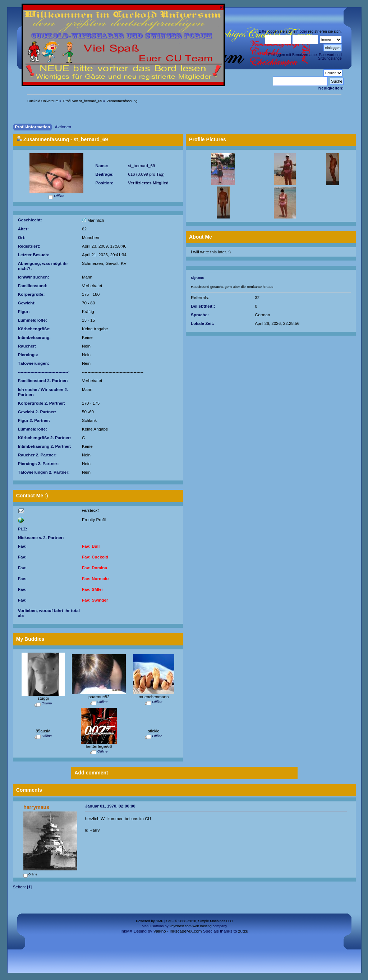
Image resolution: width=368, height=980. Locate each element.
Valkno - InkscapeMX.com (178, 931)
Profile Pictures (208, 139)
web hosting (202, 926)
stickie (153, 731)
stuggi (43, 698)
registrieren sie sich (324, 31)
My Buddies (30, 639)
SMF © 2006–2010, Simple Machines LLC (199, 921)
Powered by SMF (149, 921)
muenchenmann (154, 697)
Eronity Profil (94, 519)
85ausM (43, 731)
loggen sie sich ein (283, 31)
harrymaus (36, 807)
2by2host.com (180, 926)
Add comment (91, 773)
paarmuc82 (99, 697)
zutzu (243, 931)
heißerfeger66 (99, 746)
